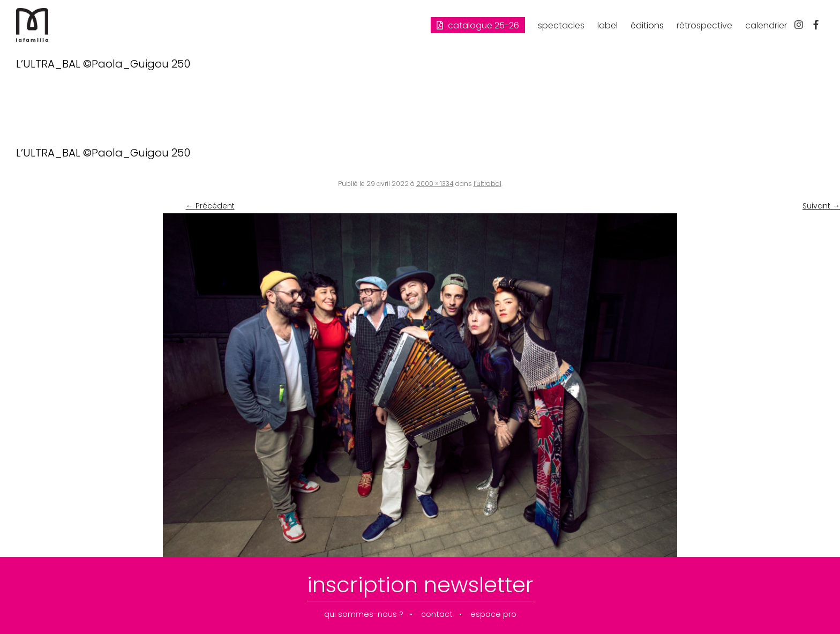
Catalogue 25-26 (478, 25)
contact (437, 614)
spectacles (561, 25)
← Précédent (210, 206)
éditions (647, 25)
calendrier (766, 25)
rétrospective (704, 25)
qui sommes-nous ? (364, 614)
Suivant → (821, 206)
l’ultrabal (487, 184)
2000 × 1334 (435, 184)
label (607, 25)
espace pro (493, 614)
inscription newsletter (420, 585)
